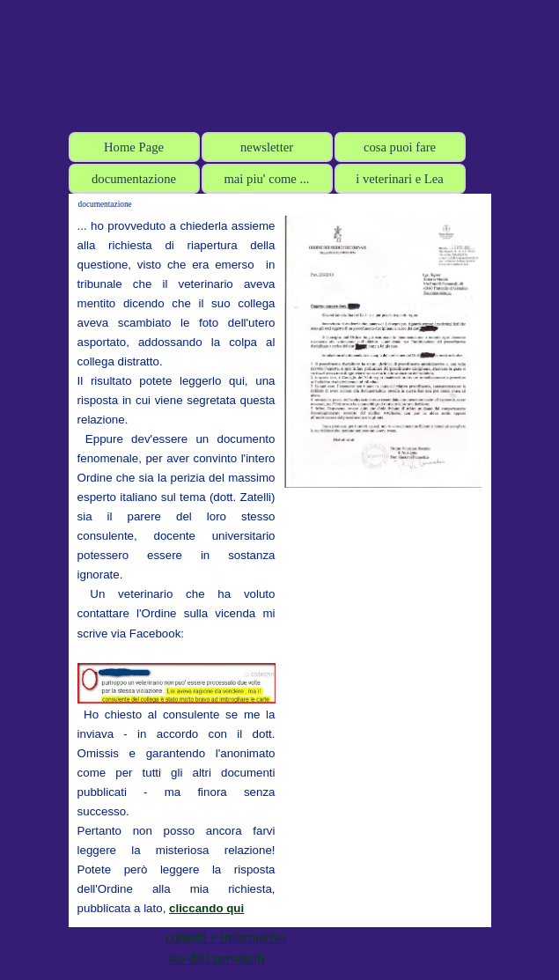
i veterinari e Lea (400, 179)
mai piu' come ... (266, 179)
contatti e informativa (226, 937)
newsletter (267, 147)
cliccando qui (206, 908)
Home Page (134, 147)
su (175, 958)
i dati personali (223, 958)
